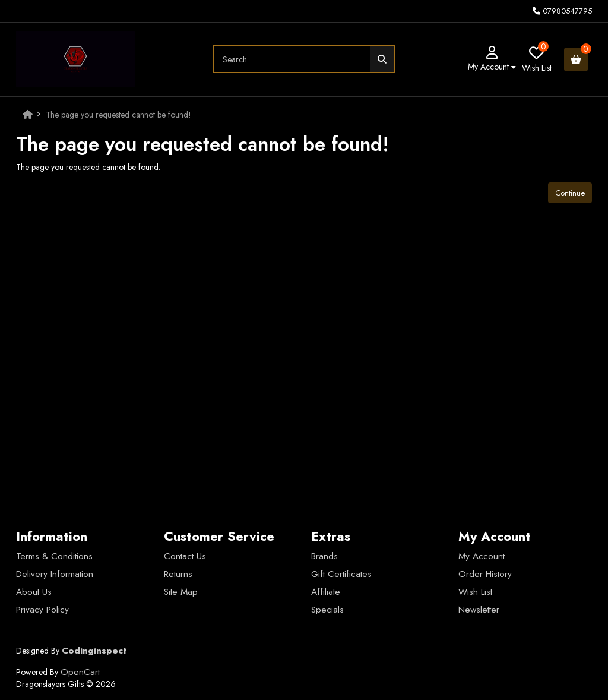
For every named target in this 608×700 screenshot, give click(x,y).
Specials (327, 610)
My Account (482, 556)
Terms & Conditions (54, 556)
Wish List (475, 592)
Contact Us (185, 556)
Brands (324, 556)
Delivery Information (55, 574)
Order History (485, 574)
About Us (34, 592)
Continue (570, 193)
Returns (178, 574)
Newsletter (479, 610)
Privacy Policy (42, 610)
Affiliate (326, 592)
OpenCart (80, 672)
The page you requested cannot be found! (118, 115)
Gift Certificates (341, 574)
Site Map (181, 592)
